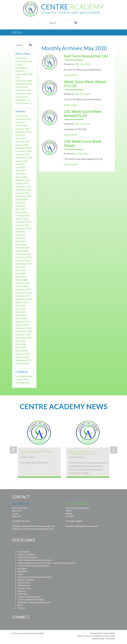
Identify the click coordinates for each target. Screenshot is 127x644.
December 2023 (23, 148)
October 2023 (22, 154)
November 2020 (24, 257)
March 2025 (21, 125)
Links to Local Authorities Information (35, 577)
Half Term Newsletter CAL (86, 56)
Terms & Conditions (94, 636)
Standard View (96, 633)
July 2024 (20, 135)
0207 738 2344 (23, 521)
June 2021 (20, 235)
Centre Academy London (29, 597)
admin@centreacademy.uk (87, 526)
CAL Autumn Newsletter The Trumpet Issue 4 (23, 90)
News (20, 605)
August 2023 (22, 161)
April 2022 (21, 209)
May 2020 (20, 273)
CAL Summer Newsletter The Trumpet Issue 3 (23, 100)
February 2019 (23, 321)
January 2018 (22, 357)
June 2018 (20, 341)
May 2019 (20, 312)
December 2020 (23, 254)
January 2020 (22, 286)
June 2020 (20, 270)
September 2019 (24, 299)
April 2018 (21, 347)
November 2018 (24, 331)
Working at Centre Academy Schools (34, 602)
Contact (21, 608)
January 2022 (22, 219)
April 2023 (21, 174)
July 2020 (20, 267)
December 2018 (23, 328)
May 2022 (20, 206)
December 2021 (23, 222)
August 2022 (22, 199)
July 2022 (20, 203)
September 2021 (24, 228)
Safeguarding (24, 585)
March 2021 (21, 244)
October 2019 (22, 296)
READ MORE (70, 75)
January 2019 (22, 325)
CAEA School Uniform (27, 557)
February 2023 (23, 180)
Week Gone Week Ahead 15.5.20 (85, 84)
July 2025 (20, 122)
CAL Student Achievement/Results (34, 566)
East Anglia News (24, 376)
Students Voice (25, 588)
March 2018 (21, 351)
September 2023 (24, 157)
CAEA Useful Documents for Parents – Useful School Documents (47, 563)
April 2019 (21, 315)
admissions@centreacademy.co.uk (38, 529)
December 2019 (23, 289)
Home (20, 574)
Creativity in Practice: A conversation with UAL (83, 453)
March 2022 (21, 212)
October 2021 (22, 225)
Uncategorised (23, 382)
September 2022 (24, 196)
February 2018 (23, 354)
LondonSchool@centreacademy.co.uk (38, 526)
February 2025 (23, 129)
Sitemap (80, 636)
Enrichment (23, 571)
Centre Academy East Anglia (30, 599)
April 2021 (21, 241)
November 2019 (24, 293)
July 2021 (20, 231)
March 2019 (21, 318)
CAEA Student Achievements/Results (35, 560)
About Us (22, 591)
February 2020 (23, 283)
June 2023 (20, 167)
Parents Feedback (26, 580)
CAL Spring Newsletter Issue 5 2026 (24, 61)
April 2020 (21, 277)
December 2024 (23, 132)
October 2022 (22, 193)
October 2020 (22, 260)
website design (98, 639)
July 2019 (20, 305)
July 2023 (20, 164)
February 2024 (23, 141)
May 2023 (20, 170)
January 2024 (22, 145)
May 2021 (20, 238)
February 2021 (23, 248)
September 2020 (24, 264)
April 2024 (21, 138)
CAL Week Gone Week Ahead (83, 143)
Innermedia (110, 639)
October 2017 (22, 363)
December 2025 (23, 119)
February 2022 (23, 215)
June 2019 (20, 309)
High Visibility (109, 633)
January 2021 (22, 251)
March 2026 (21, 116)
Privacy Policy (24, 583)
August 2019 (22, 302)
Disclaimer (22, 569)
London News (22, 379)
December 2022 (23, 186)
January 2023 (22, 183)
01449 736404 (76, 521)
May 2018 (20, 344)
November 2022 (24, 190)
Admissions (23, 594)
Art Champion (24, 552)
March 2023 (21, 177)
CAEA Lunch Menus (27, 554)
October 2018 (22, 334)
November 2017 (24, 360)
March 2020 (21, 280)
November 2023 (24, 151)
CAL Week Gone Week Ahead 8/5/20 (83, 114)
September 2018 (24, 338)
